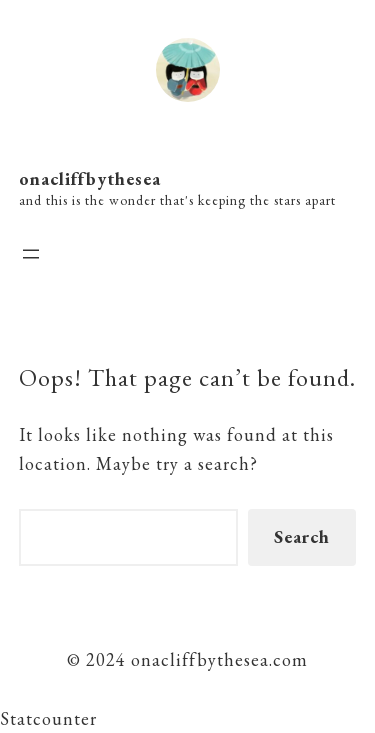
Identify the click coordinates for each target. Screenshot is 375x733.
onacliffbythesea (90, 178)
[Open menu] (31, 254)
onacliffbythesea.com (217, 659)
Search (302, 536)
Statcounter (48, 718)
